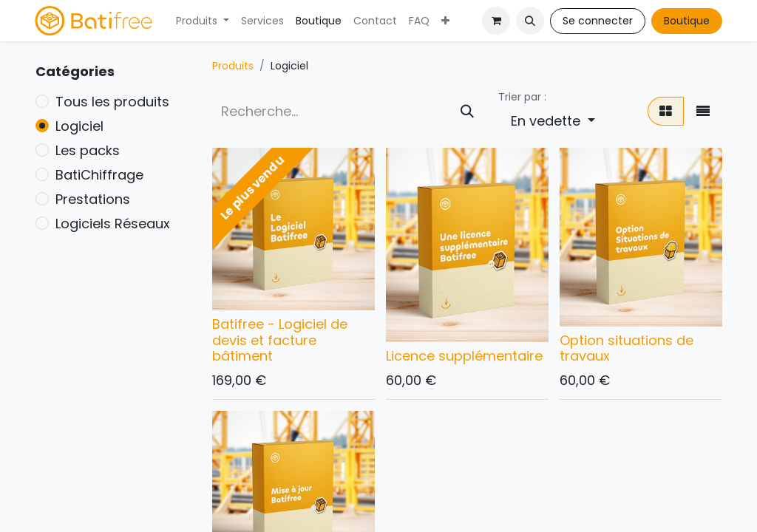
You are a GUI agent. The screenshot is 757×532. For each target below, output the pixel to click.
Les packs (88, 150)
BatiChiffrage (99, 175)
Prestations (93, 199)
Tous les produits (112, 102)
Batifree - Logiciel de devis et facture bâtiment (280, 340)
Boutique (687, 21)
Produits (233, 66)
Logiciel (79, 126)
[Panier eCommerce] (496, 21)
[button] (530, 21)
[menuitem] (203, 21)
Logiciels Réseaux (113, 224)
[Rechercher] (467, 111)
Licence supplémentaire (464, 356)
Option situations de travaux (627, 348)
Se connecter (598, 21)
